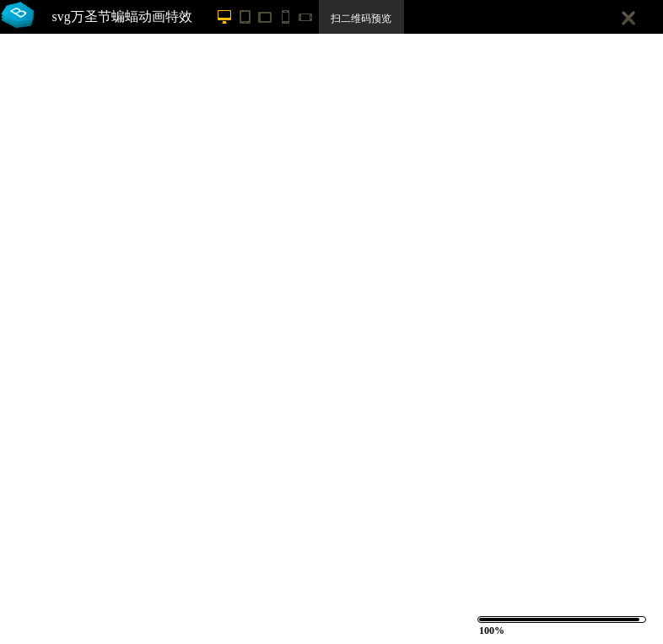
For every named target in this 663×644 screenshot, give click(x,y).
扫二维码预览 (361, 19)
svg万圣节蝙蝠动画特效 (122, 16)
